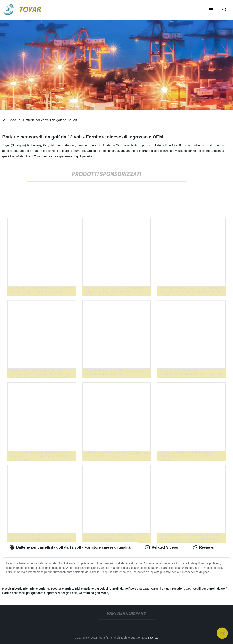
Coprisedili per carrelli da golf (206, 589)
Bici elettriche (40, 589)
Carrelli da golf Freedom (168, 589)
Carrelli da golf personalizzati (130, 589)
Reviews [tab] (203, 547)
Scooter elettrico (62, 589)
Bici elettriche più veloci (91, 589)
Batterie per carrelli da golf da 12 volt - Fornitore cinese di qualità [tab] (70, 547)
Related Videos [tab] (161, 547)
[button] (211, 10)
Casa (12, 120)
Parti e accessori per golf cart (22, 593)
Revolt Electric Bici (15, 589)
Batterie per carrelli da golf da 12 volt (50, 120)
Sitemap (153, 638)
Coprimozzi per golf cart (61, 593)
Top (222, 633)
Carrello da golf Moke (93, 593)
